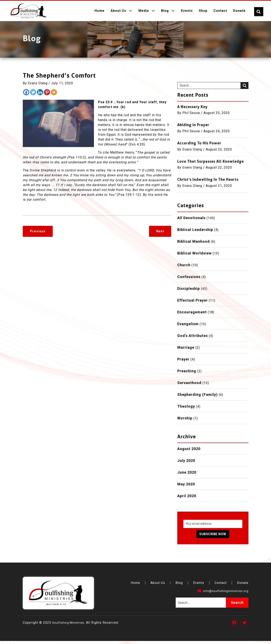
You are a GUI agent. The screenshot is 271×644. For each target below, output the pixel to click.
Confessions (189, 280)
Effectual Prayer (193, 303)
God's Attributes (193, 339)
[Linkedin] (40, 95)
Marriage (186, 350)
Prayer (183, 362)
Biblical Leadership (195, 233)
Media (144, 12)
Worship (185, 421)
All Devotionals (191, 221)
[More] (54, 95)
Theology (186, 409)
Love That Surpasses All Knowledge (211, 164)
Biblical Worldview (194, 256)
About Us (118, 12)
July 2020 (186, 464)
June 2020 (187, 475)
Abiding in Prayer (193, 128)
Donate (239, 12)
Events (187, 12)
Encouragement (192, 315)
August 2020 (189, 452)
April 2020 (187, 499)
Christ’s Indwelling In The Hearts (208, 182)
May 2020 (186, 487)
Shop (203, 12)
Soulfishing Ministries (70, 626)
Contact (220, 12)
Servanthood (189, 386)
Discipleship (189, 292)
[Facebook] (26, 95)
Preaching (187, 374)
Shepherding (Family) (198, 398)
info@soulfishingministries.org (221, 594)
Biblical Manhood (194, 244)
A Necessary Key (192, 110)
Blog (165, 12)
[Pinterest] (47, 95)
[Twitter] (33, 95)
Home (100, 12)
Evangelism (188, 327)
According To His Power (199, 146)
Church (184, 268)
